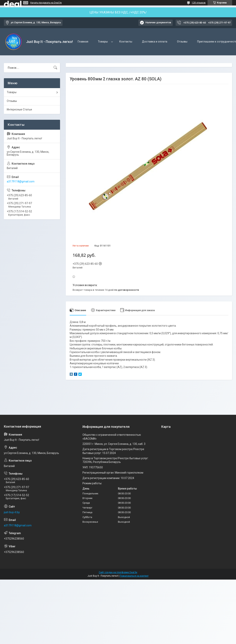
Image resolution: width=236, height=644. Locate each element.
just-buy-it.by (12, 512)
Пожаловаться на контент (134, 576)
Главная (83, 42)
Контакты (126, 42)
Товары (103, 42)
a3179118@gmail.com (21, 181)
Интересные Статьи (19, 109)
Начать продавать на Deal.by (46, 3)
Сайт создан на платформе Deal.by (118, 572)
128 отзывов (199, 3)
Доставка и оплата (155, 42)
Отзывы (182, 42)
